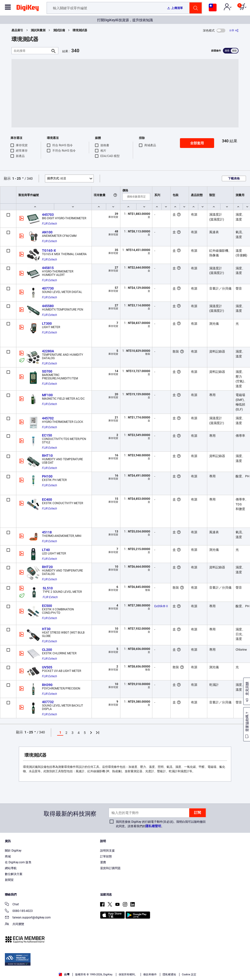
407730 (48, 288)
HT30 (46, 629)
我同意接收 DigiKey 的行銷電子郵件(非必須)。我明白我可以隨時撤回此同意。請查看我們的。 (161, 824)
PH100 (47, 476)
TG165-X (49, 250)
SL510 (48, 588)
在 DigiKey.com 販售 (18, 862)
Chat (12, 905)
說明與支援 (107, 851)
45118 (47, 532)
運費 (103, 862)
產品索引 (17, 30)
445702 (48, 418)
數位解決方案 (14, 874)
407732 (48, 702)
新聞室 (9, 880)
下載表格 (234, 178)
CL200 (47, 650)
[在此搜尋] (31, 51)
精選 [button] (57, 178)
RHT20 (47, 567)
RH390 (47, 685)
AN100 (47, 232)
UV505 (47, 667)
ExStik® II (161, 606)
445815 (48, 268)
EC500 (47, 606)
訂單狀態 (106, 856)
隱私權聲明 (153, 826)
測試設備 (59, 30)
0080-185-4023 (19, 911)
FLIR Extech (49, 224)
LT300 (47, 323)
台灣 (64, 975)
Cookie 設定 (189, 975)
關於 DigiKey (13, 851)
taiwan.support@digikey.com (28, 918)
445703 (48, 215)
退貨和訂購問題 (110, 868)
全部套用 (197, 143)
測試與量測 (38, 30)
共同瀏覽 (15, 924)
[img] (28, 9)
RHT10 (47, 456)
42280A (48, 351)
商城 (8, 856)
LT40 (46, 550)
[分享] (234, 30)
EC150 (47, 435)
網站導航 (11, 868)
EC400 (47, 500)
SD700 (47, 371)
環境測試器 (80, 30)
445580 (48, 306)
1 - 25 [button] (16, 178)
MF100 (47, 395)
